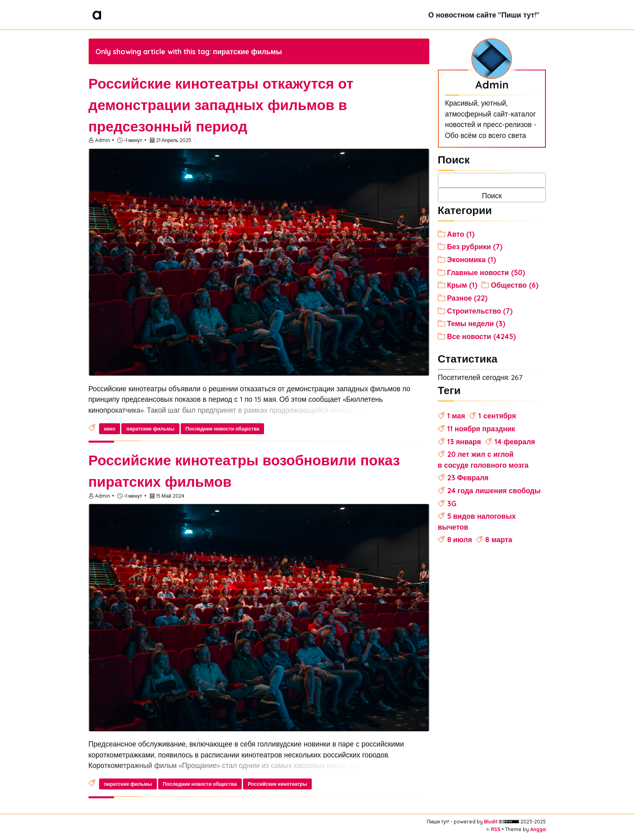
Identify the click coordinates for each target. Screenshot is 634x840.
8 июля (460, 539)
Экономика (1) (472, 259)
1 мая (456, 416)
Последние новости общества (223, 429)
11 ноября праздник (481, 428)
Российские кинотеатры (278, 784)
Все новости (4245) (482, 336)
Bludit (491, 822)
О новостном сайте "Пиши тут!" (484, 15)
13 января (464, 441)
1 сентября (497, 416)
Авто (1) (461, 234)
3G (452, 503)
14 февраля (515, 441)
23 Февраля (468, 477)
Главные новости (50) (486, 272)
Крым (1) (463, 285)
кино (110, 429)
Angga (538, 829)
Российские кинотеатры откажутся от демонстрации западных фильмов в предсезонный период (221, 105)
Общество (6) (515, 285)
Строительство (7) (480, 311)
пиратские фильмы (150, 429)
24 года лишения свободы (494, 490)
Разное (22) (467, 298)
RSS (496, 829)
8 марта (499, 539)
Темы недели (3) (477, 323)
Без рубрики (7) (475, 246)
